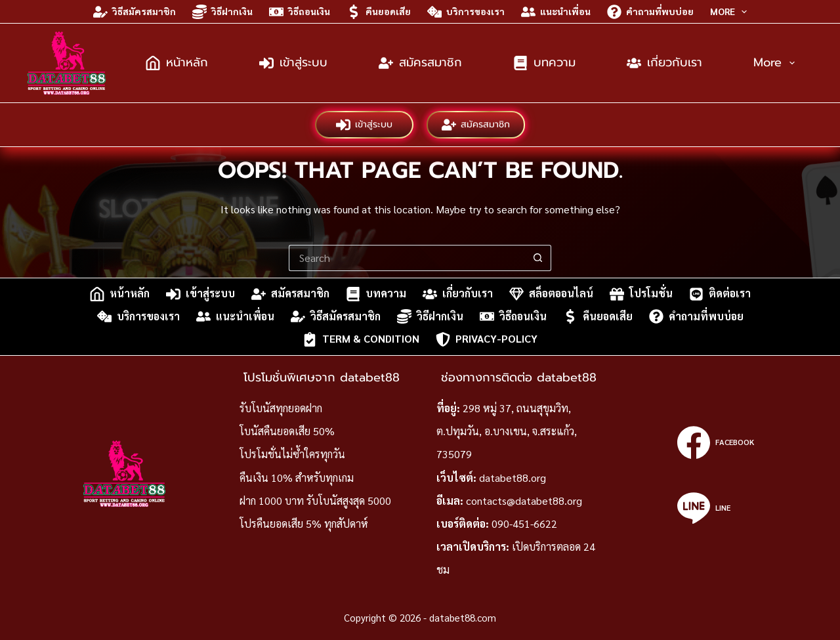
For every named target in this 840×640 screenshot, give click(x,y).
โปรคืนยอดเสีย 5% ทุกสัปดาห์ (304, 523)
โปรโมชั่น (641, 294)
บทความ (544, 62)
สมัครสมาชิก (420, 62)
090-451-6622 (524, 523)
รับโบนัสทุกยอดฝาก (281, 408)
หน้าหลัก (177, 62)
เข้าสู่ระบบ (293, 62)
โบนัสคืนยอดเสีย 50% (287, 431)
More (731, 12)
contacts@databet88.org (524, 501)
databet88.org (513, 478)
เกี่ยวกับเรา (664, 62)
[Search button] (538, 258)
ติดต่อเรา (720, 294)
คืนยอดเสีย (379, 12)
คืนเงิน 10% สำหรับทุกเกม (297, 478)
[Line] (716, 508)
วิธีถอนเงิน (300, 12)
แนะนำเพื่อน (556, 12)
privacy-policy (487, 339)
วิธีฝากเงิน (222, 12)
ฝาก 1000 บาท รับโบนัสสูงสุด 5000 (315, 501)
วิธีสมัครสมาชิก (135, 12)
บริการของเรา (466, 12)
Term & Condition (361, 339)
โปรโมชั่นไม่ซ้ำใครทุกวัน (292, 454)
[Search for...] (407, 258)
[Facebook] (716, 442)
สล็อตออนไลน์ (551, 294)
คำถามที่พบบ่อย (650, 12)
